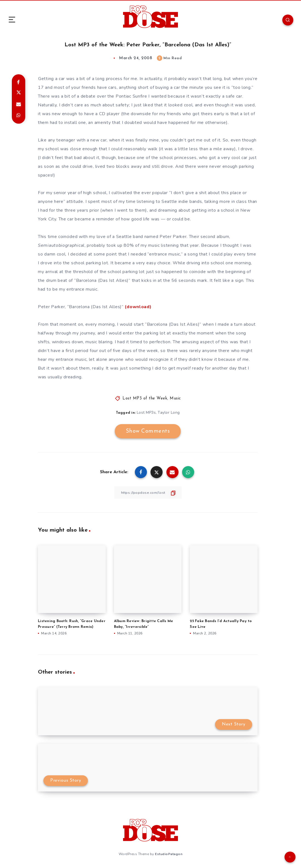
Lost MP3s (146, 412)
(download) (138, 307)
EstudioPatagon (169, 854)
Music (175, 398)
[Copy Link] (148, 493)
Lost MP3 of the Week (145, 398)
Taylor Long (169, 412)
